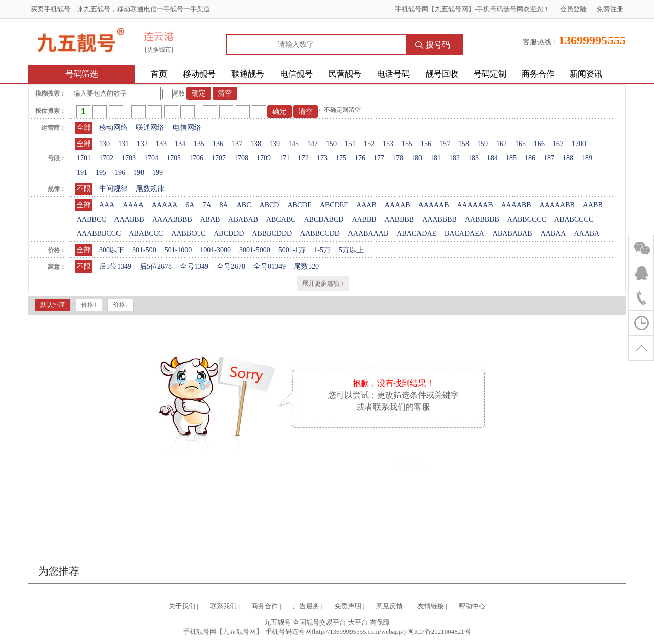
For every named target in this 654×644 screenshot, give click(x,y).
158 (464, 144)
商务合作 (538, 74)
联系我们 (223, 606)
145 (294, 144)
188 (568, 158)
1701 (84, 158)
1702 (106, 158)
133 (161, 144)
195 (101, 172)
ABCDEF (334, 205)
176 (360, 158)
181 (436, 158)
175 (341, 158)
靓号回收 (442, 74)
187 (549, 158)
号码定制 (490, 74)
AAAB (366, 205)
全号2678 (231, 266)
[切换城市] (159, 50)
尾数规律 (150, 189)
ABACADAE (416, 234)
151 (350, 144)
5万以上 (351, 250)
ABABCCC (146, 234)
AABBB (364, 219)
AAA (107, 205)
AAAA (133, 205)
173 (322, 158)
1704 (151, 158)
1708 (241, 158)
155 (407, 144)
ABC (244, 205)
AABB (593, 205)
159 (483, 144)
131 (123, 144)
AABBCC (91, 219)
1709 (264, 158)
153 (388, 144)
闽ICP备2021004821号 (439, 631)
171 (284, 158)
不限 (84, 189)
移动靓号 (199, 74)
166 (539, 144)
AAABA (587, 234)
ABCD (270, 205)
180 (417, 158)
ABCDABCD (324, 219)
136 (218, 144)
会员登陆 (573, 9)
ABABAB (243, 219)
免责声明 (348, 606)
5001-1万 (292, 250)
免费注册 (610, 9)
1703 (129, 158)
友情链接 (431, 606)
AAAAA (165, 205)
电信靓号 (296, 74)
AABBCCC (188, 234)
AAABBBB (439, 219)
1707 (219, 158)
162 (501, 144)
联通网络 (150, 127)
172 (303, 158)
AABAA (553, 234)
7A (207, 205)
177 (379, 158)
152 (369, 144)
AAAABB (516, 205)
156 (426, 144)
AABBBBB (482, 219)
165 (520, 144)
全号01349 (270, 266)
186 (530, 158)
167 (558, 144)
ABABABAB (512, 234)
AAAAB (398, 205)
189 (587, 158)
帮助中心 (472, 606)
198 (139, 172)
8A (224, 205)
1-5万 (322, 250)
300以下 (112, 250)
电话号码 (393, 74)
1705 (174, 158)
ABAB (210, 219)
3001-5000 (255, 250)
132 (142, 144)
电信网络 (187, 127)
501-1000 (178, 250)
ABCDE (299, 205)
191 (82, 172)
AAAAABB (557, 205)
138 (256, 144)
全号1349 (194, 266)
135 (199, 144)
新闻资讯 (586, 74)
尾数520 (306, 266)
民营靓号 (345, 74)
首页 (159, 74)
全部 (84, 127)
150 (331, 144)
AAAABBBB (172, 219)
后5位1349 (115, 266)
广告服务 (306, 606)
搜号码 (433, 45)
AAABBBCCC (99, 234)
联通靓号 (248, 74)
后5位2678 (156, 266)
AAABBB (129, 219)
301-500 (144, 250)
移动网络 (113, 127)
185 (511, 158)
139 (275, 144)
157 (445, 144)
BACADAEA (464, 234)
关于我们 (182, 606)
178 (398, 158)
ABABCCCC (574, 219)
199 (158, 172)
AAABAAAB (368, 234)
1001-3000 (215, 250)
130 (104, 144)
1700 (579, 144)
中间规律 (113, 189)
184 (492, 158)
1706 (196, 158)
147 (312, 144)
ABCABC (281, 219)
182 (454, 158)
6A (190, 205)
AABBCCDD (320, 234)
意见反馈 (389, 606)
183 (473, 158)
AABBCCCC (527, 219)
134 (180, 144)
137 (237, 144)
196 (120, 172)
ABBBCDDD (272, 234)
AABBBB (400, 219)
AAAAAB (434, 205)
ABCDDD (229, 234)
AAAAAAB (475, 205)
